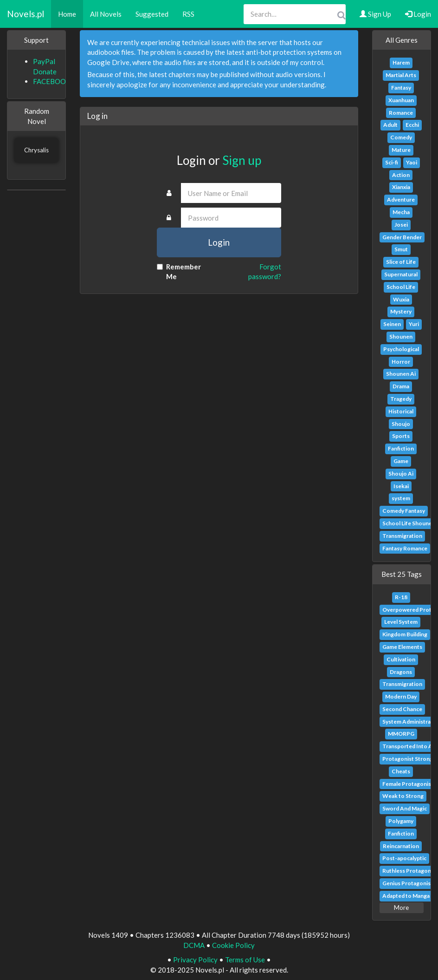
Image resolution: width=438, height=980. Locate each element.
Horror (401, 362)
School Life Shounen (409, 523)
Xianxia (401, 187)
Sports (401, 436)
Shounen (401, 336)
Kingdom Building (405, 634)
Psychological (401, 349)
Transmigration (402, 536)
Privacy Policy (195, 960)
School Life (401, 287)
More (401, 908)
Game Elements (402, 647)
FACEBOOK (52, 81)
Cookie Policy (233, 945)
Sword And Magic (405, 808)
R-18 (401, 597)
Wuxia (401, 299)
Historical (401, 411)
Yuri (414, 324)
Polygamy (401, 821)
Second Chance (402, 709)
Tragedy (401, 399)
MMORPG (401, 734)
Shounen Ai (401, 374)
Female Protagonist (408, 784)
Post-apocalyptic (404, 858)
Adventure (401, 199)
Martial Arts (401, 75)
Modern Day (401, 696)
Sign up (242, 160)
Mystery (401, 311)
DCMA (194, 945)
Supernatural (401, 274)
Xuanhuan (401, 100)
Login (418, 14)
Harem (401, 62)
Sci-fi (392, 162)
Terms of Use (245, 960)
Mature (401, 150)
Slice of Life (401, 262)
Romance (401, 113)
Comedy (401, 137)
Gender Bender (402, 237)
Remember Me (179, 271)
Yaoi (412, 162)
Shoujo (401, 424)
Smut (401, 249)
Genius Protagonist (408, 883)
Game (401, 461)
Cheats (401, 771)
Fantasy (401, 88)
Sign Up (375, 14)
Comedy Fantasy (404, 511)
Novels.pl (26, 14)
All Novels (106, 14)
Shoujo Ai (401, 474)
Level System (401, 622)
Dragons (401, 672)
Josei (401, 225)
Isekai (401, 486)
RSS (188, 14)
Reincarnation (401, 846)
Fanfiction (401, 448)
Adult (390, 125)
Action (401, 175)
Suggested (152, 14)
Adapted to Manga (406, 896)
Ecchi (412, 125)
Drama (401, 386)
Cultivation (401, 659)
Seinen (392, 324)
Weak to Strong (403, 796)
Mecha (401, 212)
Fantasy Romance (405, 548)
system (401, 498)
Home (67, 14)
